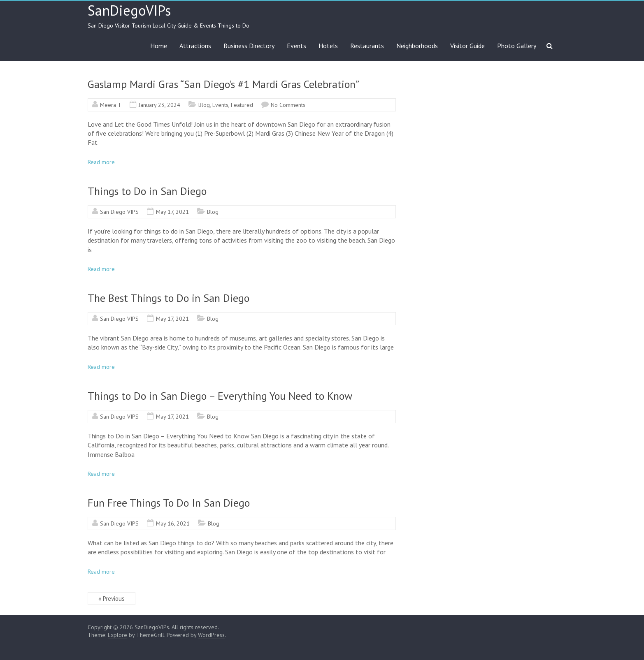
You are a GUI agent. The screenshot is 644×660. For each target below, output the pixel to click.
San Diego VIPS (119, 212)
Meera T (111, 105)
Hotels (328, 46)
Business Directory (249, 46)
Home (159, 46)
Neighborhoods (417, 46)
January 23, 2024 (159, 105)
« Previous (112, 599)
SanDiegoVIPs (129, 10)
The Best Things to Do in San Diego (169, 298)
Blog (204, 105)
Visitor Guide (467, 46)
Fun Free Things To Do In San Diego (169, 503)
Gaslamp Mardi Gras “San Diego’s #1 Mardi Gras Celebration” (223, 84)
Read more (101, 162)
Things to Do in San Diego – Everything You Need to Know (220, 396)
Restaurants (367, 46)
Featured (242, 105)
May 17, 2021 (172, 212)
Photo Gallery (517, 46)
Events (296, 46)
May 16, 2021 (173, 523)
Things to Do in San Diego (147, 191)
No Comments (288, 105)
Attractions (195, 46)
